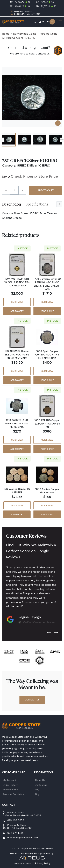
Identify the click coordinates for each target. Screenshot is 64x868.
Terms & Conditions (14, 794)
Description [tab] (12, 204)
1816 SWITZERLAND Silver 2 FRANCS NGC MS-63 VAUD (17, 423)
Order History (10, 785)
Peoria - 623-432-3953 (24, 11)
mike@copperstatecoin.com (23, 838)
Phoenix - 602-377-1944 (27, 14)
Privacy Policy (10, 790)
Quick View (17, 302)
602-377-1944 (15, 833)
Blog (37, 794)
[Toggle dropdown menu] (59, 204)
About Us (40, 780)
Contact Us (32, 700)
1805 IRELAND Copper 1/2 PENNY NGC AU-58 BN (47, 424)
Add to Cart (46, 190)
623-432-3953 (16, 820)
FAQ (37, 790)
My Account (9, 780)
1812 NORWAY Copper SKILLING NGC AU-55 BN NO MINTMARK (17, 354)
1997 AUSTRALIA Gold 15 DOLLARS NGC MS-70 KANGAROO (17, 282)
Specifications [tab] (37, 204)
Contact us (43, 54)
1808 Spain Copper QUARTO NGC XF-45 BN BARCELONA (47, 355)
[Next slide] (62, 140)
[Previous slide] (2, 140)
